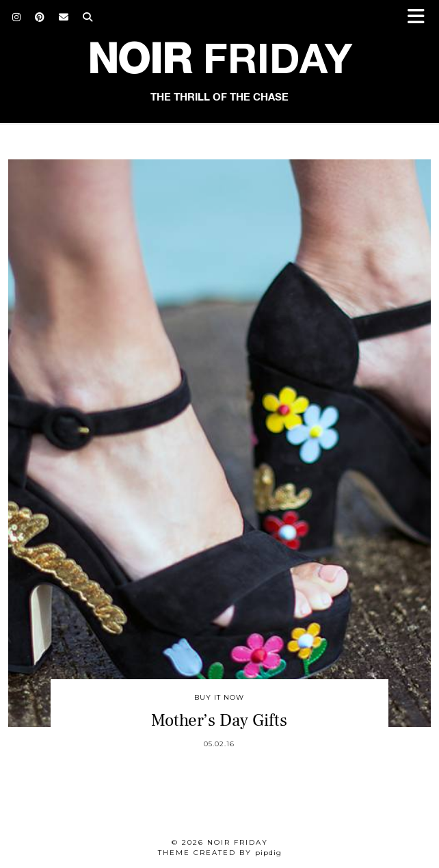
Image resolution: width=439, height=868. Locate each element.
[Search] (88, 17)
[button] (421, 17)
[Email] (64, 17)
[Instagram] (17, 17)
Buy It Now (219, 697)
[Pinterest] (40, 17)
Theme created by (220, 853)
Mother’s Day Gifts (219, 720)
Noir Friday (238, 842)
